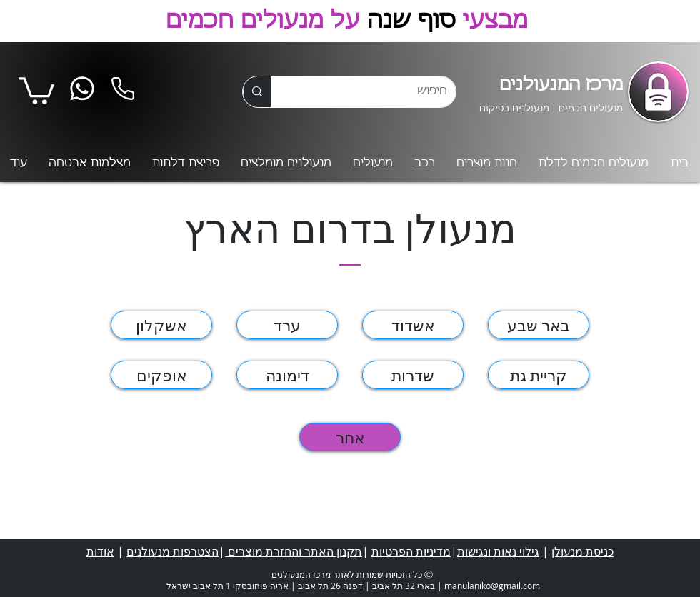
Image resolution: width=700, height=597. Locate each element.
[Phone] (123, 89)
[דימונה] (287, 375)
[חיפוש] (374, 92)
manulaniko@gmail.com (492, 586)
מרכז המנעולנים (561, 85)
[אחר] (350, 437)
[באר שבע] (539, 325)
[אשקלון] (161, 325)
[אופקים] (161, 375)
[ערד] (287, 325)
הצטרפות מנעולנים (172, 551)
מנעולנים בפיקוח (514, 109)
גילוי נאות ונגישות (498, 551)
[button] (36, 89)
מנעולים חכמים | (586, 109)
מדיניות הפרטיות (411, 551)
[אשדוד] (413, 325)
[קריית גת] (539, 375)
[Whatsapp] (82, 89)
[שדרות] (413, 375)
